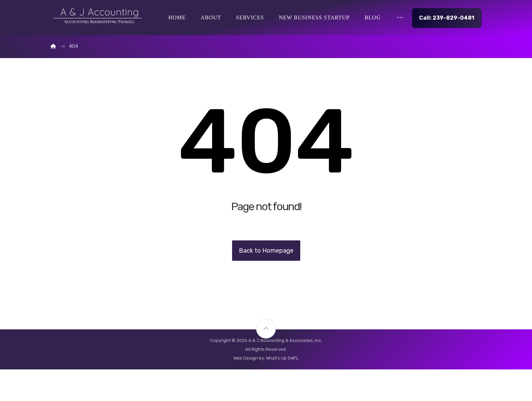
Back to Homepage (266, 282)
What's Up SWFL (282, 390)
